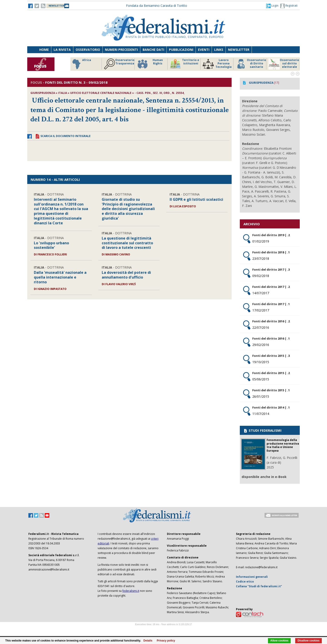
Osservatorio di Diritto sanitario (251, 64)
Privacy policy (166, 641)
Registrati (289, 6)
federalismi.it (131, 591)
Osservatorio (88, 50)
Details (148, 641)
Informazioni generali (252, 577)
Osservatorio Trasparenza (119, 64)
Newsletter (239, 50)
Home (44, 50)
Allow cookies (279, 641)
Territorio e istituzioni (184, 64)
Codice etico (245, 582)
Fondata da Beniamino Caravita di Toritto (157, 6)
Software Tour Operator (163, 630)
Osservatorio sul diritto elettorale (284, 64)
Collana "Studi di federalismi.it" (259, 586)
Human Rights (150, 64)
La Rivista (62, 50)
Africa (81, 64)
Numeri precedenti (121, 50)
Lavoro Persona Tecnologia (217, 64)
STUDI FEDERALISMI (262, 430)
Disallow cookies (308, 641)
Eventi (204, 50)
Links (219, 50)
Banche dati (153, 50)
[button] (272, 6)
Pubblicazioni (181, 50)
